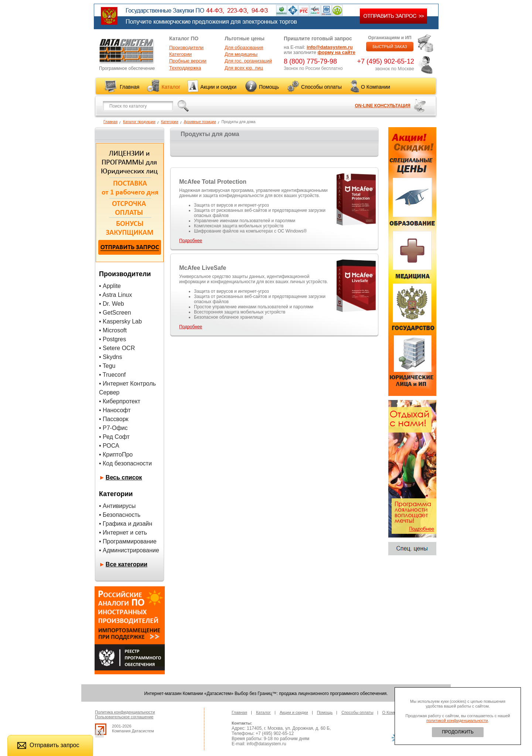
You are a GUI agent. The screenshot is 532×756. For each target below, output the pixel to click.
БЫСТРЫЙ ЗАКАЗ (390, 47)
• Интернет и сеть (123, 533)
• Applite (110, 286)
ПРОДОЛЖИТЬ (458, 732)
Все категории (127, 564)
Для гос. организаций (248, 61)
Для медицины (241, 54)
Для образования (244, 48)
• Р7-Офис (113, 428)
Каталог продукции (139, 122)
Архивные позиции (200, 122)
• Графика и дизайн (126, 524)
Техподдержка (185, 68)
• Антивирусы (117, 506)
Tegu (109, 366)
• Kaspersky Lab (120, 321)
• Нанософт (115, 410)
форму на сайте (337, 52)
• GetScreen (115, 313)
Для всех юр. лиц (244, 68)
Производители (186, 48)
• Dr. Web (112, 304)
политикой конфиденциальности (457, 721)
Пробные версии (188, 61)
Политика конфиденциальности (125, 712)
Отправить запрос (48, 745)
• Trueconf (112, 375)
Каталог (171, 87)
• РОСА (109, 446)
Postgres (114, 339)
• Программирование (128, 541)
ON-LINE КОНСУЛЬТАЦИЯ (383, 106)
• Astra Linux (115, 295)
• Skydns (111, 357)
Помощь (269, 87)
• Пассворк (114, 419)
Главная (129, 87)
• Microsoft (113, 330)
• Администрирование (129, 550)
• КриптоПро (116, 455)
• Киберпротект (120, 401)
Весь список (124, 477)
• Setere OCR (117, 348)
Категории (180, 54)
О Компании (376, 87)
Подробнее (191, 241)
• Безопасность (120, 515)
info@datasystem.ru (330, 47)
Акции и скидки (218, 87)
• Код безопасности (125, 463)
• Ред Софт (114, 437)
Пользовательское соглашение (124, 717)
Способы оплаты (321, 87)
